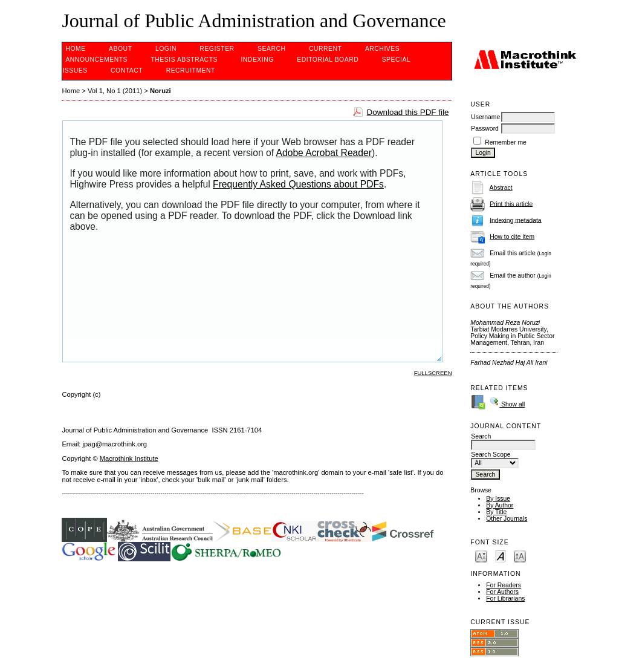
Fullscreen (433, 373)
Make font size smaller (481, 556)
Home (75, 49)
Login (166, 49)
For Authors (502, 592)
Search (271, 49)
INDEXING (257, 60)
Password (485, 129)
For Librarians (505, 599)
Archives (382, 49)
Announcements (96, 60)
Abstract (501, 187)
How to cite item (512, 236)
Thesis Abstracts (184, 60)
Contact (127, 70)
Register (217, 49)
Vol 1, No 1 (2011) (115, 91)
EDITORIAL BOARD (328, 60)
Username (485, 117)
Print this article (511, 204)
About (120, 49)
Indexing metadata (516, 220)
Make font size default (501, 556)
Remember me (506, 142)
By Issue (498, 499)
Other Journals (507, 519)
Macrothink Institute (129, 458)
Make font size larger (520, 556)
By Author (500, 505)
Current (325, 49)
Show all (507, 404)
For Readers (504, 585)
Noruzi (160, 91)
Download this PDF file (408, 112)
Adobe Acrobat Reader (324, 153)
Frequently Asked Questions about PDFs (298, 184)
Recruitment (191, 70)
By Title (496, 512)
